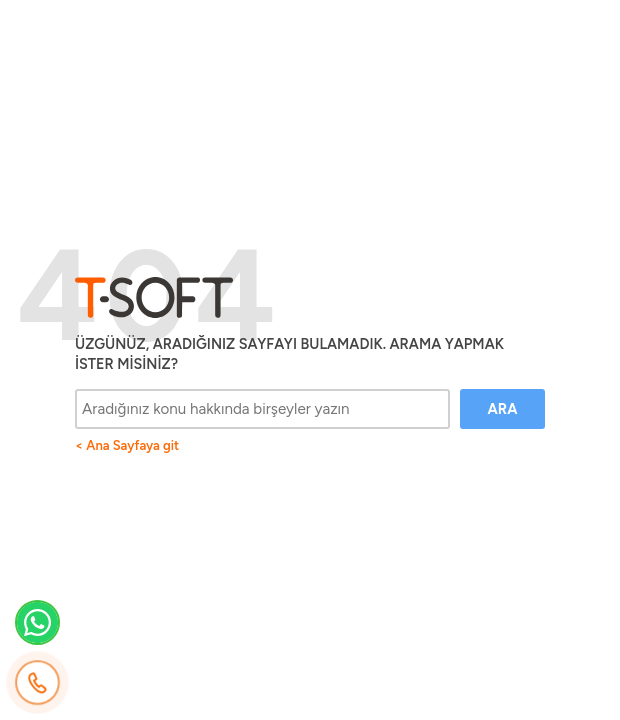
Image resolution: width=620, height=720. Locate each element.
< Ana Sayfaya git (127, 445)
